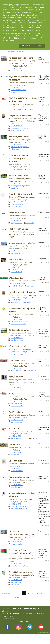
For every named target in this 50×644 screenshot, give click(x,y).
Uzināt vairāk (26, 46)
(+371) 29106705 (17, 126)
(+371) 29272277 (17, 580)
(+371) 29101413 (17, 452)
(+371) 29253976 (17, 401)
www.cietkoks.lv (16, 207)
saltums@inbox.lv (17, 269)
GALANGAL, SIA (15, 278)
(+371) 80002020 (17, 221)
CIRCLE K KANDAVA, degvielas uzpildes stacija (23, 100)
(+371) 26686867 (17, 144)
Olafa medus (14, 445)
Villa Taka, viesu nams (19, 137)
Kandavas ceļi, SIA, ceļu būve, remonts (22, 310)
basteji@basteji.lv (17, 582)
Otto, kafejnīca (15, 461)
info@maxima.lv (16, 223)
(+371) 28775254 (17, 564)
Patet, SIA (13, 393)
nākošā (18, 597)
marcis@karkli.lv (17, 371)
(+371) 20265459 (17, 286)
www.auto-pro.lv (17, 406)
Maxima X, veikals (17, 213)
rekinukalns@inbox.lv (18, 90)
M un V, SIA (14, 428)
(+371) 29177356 (17, 368)
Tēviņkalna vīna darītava (20, 116)
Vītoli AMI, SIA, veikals (18, 229)
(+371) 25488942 (17, 109)
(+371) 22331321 (17, 68)
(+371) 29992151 (17, 88)
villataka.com (16, 149)
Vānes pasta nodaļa (18, 346)
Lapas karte (24, 621)
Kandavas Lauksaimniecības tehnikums (21, 495)
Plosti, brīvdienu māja (18, 176)
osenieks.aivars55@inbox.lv (20, 566)
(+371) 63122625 (17, 251)
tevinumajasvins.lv (17, 131)
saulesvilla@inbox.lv (18, 542)
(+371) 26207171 (17, 387)
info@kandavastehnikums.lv (21, 506)
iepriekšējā (7, 593)
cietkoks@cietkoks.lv (18, 204)
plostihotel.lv (15, 188)
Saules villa (14, 532)
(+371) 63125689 (17, 436)
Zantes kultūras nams (19, 330)
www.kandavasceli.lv (18, 324)
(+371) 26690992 (17, 485)
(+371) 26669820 (17, 169)
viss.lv (48, 633)
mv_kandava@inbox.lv (19, 438)
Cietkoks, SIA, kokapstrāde (21, 194)
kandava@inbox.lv (17, 404)
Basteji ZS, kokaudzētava (20, 572)
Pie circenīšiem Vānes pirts (21, 58)
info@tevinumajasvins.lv (19, 128)
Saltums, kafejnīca (17, 259)
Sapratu (39, 46)
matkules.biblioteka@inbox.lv (21, 302)
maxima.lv (30, 223)
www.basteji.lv (16, 585)
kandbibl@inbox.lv (17, 253)
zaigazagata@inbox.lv (19, 70)
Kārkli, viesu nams (17, 360)
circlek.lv (30, 109)
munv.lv (34, 438)
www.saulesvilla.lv (17, 544)
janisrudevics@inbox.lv (19, 52)
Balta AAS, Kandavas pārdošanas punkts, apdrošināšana (18, 158)
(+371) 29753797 (17, 338)
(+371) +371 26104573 (18, 202)
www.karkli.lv (31, 371)
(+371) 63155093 (17, 354)
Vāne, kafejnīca (16, 377)
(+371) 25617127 (16, 183)
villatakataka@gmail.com (20, 147)
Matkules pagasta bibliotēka (22, 292)
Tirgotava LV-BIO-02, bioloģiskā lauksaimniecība (21, 552)
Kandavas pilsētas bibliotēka (22, 243)
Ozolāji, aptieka (16, 412)
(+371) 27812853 (17, 300)
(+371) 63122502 (17, 504)
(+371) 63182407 (17, 319)
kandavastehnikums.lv (19, 509)
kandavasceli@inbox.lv (19, 322)
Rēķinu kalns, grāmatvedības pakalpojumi (22, 78)
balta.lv (30, 169)
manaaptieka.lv (16, 422)
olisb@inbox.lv (16, 455)
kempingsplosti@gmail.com (21, 186)
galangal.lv (31, 286)
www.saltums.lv (16, 272)
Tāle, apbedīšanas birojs (20, 477)
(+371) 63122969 (17, 420)
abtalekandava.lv (17, 487)
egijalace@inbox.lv (17, 340)
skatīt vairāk (45, 63)
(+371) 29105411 (17, 267)
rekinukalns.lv (16, 92)
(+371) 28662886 (17, 539)
